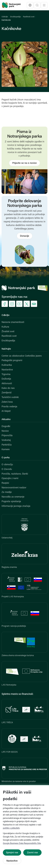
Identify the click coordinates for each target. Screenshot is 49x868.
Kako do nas (8, 388)
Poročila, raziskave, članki (15, 474)
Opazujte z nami (10, 478)
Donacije (25, 236)
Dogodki (6, 426)
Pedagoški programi (12, 361)
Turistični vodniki (10, 397)
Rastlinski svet (29, 17)
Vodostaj (6, 440)
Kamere (6, 450)
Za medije (7, 492)
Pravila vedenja (9, 407)
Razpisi (5, 483)
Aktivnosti (7, 384)
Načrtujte (6, 349)
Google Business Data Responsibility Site (22, 843)
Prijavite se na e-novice (24, 163)
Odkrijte (5, 17)
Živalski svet (8, 332)
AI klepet (6, 411)
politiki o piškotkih (11, 828)
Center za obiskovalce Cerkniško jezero (22, 356)
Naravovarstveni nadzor (14, 488)
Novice (5, 431)
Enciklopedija (15, 17)
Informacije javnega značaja (16, 506)
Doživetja (6, 379)
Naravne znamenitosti (13, 322)
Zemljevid (6, 393)
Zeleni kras (7, 402)
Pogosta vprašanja (11, 502)
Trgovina (6, 374)
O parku (6, 458)
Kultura (5, 327)
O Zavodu (7, 469)
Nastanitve (7, 370)
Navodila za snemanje (13, 497)
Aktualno (6, 419)
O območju (7, 465)
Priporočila (7, 436)
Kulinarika (7, 365)
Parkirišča (7, 445)
